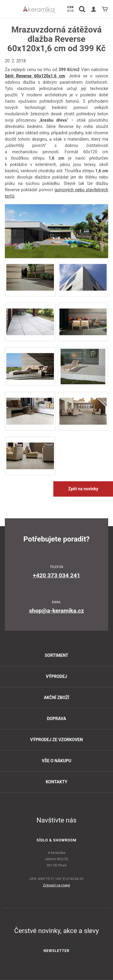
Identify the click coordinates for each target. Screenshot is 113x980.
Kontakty (57, 782)
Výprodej (56, 676)
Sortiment (56, 655)
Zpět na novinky (83, 489)
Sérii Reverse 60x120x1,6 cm (35, 76)
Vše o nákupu (56, 761)
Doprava (57, 719)
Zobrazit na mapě (57, 885)
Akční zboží (56, 698)
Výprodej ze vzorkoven (56, 740)
